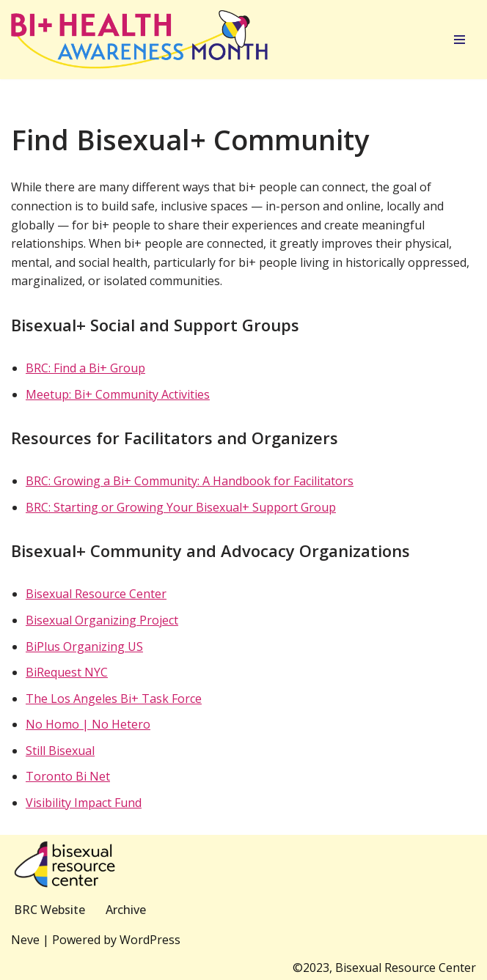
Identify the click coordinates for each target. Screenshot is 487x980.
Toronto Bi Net (68, 776)
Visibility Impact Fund (84, 803)
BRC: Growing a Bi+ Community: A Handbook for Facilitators (190, 481)
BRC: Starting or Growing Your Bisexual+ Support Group (181, 507)
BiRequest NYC (67, 672)
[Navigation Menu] (459, 40)
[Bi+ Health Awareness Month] (139, 40)
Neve (25, 940)
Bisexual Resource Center (96, 594)
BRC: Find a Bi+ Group (85, 368)
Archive (126, 910)
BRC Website (50, 910)
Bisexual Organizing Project (102, 620)
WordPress (150, 940)
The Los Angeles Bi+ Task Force (114, 699)
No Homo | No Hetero (88, 724)
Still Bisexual (60, 751)
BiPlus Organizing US (84, 646)
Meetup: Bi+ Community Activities (118, 394)
